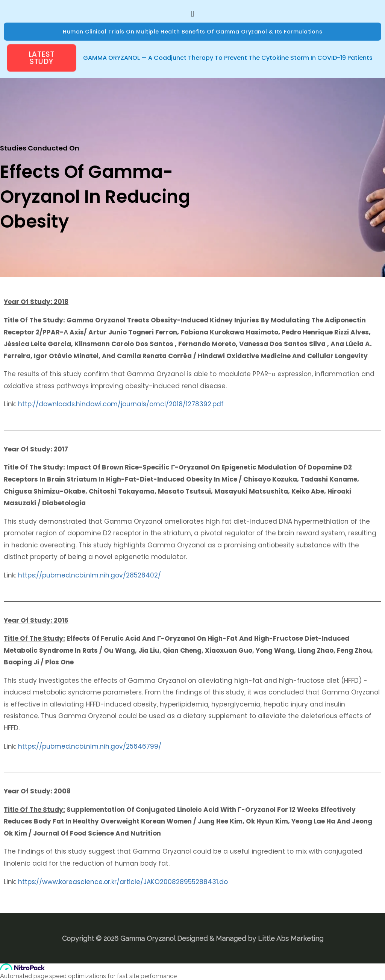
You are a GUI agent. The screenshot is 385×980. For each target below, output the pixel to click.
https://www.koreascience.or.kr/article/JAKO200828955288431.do (123, 882)
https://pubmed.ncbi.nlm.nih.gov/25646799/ (90, 746)
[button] (192, 14)
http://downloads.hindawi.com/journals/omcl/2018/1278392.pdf (121, 404)
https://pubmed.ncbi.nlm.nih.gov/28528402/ (89, 575)
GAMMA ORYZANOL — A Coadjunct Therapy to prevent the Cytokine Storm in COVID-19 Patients (228, 58)
